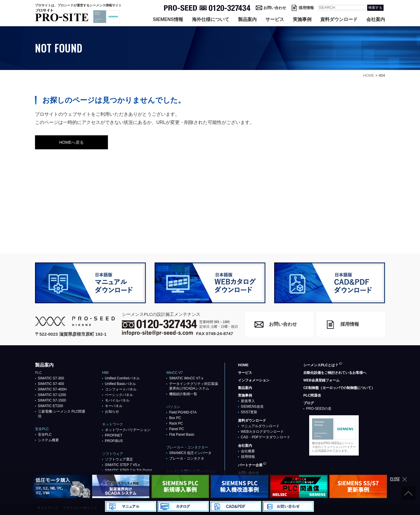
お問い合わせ (275, 8)
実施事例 (302, 19)
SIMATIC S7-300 (51, 378)
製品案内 (247, 19)
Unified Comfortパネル (122, 378)
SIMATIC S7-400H (52, 389)
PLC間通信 (312, 395)
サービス (275, 19)
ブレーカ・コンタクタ (187, 458)
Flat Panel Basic (182, 435)
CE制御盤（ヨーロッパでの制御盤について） (339, 388)
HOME (243, 365)
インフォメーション (254, 380)
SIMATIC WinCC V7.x (186, 378)
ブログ (309, 403)
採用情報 (306, 8)
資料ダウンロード (339, 19)
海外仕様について (211, 19)
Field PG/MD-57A (183, 412)
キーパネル (114, 406)
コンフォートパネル (121, 389)
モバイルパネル (117, 400)
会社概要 (248, 451)
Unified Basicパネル (120, 384)
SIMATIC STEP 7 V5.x (123, 465)
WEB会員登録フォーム (321, 380)
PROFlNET (114, 435)
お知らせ (112, 411)
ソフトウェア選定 (119, 459)
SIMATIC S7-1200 (52, 395)
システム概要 (48, 440)
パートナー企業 (250, 465)
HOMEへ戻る (71, 142)
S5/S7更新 (249, 412)
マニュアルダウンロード (260, 426)
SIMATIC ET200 (50, 406)
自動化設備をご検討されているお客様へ (335, 373)
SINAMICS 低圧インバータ (190, 453)
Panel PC (177, 429)
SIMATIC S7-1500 (52, 400)
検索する (375, 8)
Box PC (175, 418)
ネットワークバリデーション (128, 430)
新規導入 (248, 401)
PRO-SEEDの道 (319, 409)
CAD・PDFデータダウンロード (266, 437)
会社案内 (376, 19)
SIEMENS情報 (168, 19)
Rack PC (176, 423)
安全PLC (45, 435)
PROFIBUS (114, 441)
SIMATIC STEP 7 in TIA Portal (128, 470)
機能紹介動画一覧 (183, 394)
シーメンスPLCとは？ (321, 365)
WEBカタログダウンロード (262, 432)
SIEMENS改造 (252, 407)
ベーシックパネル (119, 395)
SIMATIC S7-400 (51, 384)
